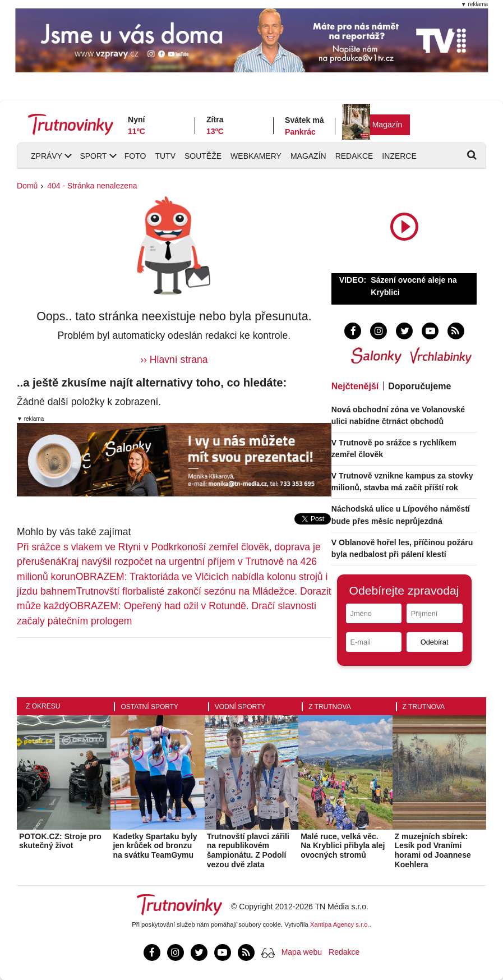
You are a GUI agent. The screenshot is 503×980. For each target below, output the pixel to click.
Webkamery (256, 156)
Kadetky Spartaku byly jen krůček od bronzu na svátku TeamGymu (155, 846)
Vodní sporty (240, 707)
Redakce (354, 156)
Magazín (387, 125)
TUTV (165, 156)
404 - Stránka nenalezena (92, 186)
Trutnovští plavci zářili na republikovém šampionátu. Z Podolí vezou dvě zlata (248, 850)
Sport (93, 156)
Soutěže (203, 156)
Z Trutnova (330, 707)
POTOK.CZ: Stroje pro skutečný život (60, 841)
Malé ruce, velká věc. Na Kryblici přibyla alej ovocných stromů (343, 846)
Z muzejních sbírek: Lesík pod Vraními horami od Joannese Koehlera (433, 850)
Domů (27, 186)
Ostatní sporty (149, 707)
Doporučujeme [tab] (419, 386)
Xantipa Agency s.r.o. (340, 924)
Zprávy (47, 156)
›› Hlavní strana (174, 360)
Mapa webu (302, 952)
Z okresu (43, 706)
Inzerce (399, 156)
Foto (135, 156)
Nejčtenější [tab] (355, 386)
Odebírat (435, 642)
